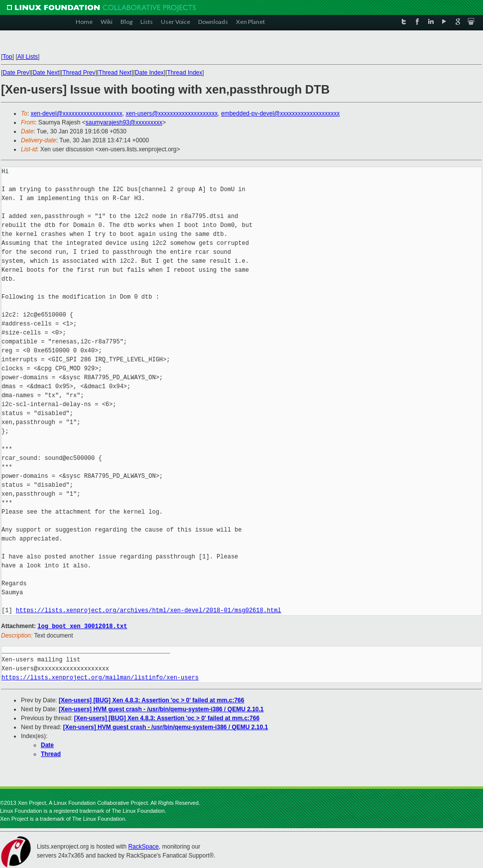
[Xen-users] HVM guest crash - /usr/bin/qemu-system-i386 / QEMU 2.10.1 (161, 709)
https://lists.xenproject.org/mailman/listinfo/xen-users (100, 677)
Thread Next (115, 73)
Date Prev (16, 73)
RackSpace (143, 846)
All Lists (28, 57)
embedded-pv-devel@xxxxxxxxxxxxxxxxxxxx (280, 113)
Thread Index (185, 73)
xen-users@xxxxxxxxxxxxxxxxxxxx (172, 113)
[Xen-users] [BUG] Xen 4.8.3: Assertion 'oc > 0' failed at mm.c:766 (151, 700)
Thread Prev (79, 73)
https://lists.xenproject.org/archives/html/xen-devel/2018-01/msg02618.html (149, 610)
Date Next (46, 73)
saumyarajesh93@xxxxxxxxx (124, 122)
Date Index (149, 73)
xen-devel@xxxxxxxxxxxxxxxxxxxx (77, 113)
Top (7, 57)
